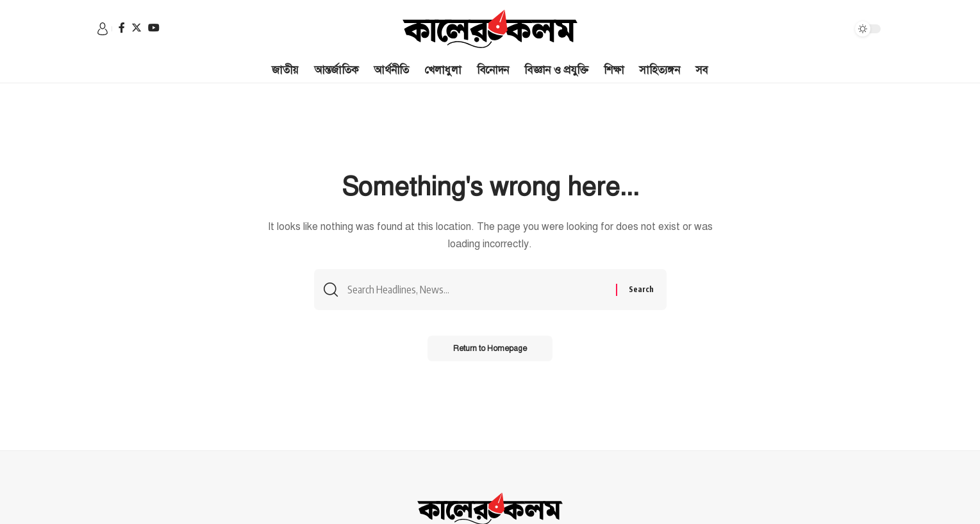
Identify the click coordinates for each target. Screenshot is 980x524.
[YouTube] (154, 28)
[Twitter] (137, 28)
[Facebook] (122, 28)
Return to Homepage (490, 348)
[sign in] (103, 29)
